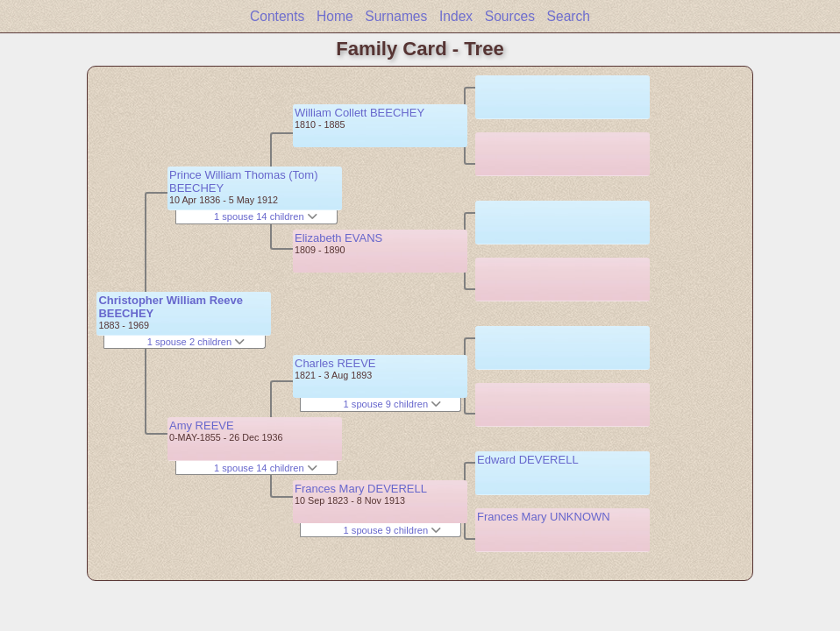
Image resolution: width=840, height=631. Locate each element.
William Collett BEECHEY (359, 113)
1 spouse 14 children (266, 216)
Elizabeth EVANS (338, 238)
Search (569, 16)
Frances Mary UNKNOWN (544, 517)
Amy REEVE (202, 425)
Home (335, 16)
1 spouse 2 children (196, 342)
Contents (277, 16)
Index (456, 16)
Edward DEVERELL (528, 460)
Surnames (396, 16)
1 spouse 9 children (393, 404)
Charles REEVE (335, 363)
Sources (510, 16)
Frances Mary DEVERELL (361, 489)
